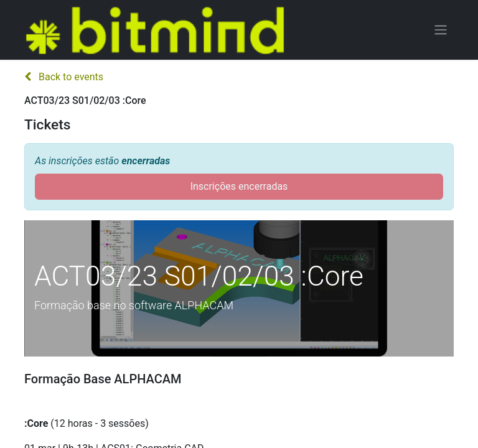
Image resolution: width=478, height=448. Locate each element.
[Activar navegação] (441, 30)
